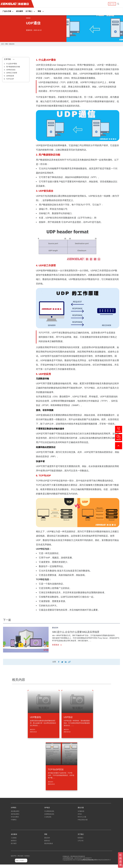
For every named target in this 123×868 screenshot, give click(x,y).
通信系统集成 (48, 847)
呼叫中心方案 (82, 819)
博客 (41, 11)
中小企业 (14, 850)
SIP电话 (47, 808)
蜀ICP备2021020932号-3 (103, 863)
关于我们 (30, 11)
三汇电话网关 (15, 824)
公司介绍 (81, 844)
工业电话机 (48, 819)
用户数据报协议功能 (13, 67)
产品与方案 (8, 11)
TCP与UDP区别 (56, 770)
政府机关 (14, 844)
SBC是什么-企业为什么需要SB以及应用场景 (80, 632)
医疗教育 (14, 847)
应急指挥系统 (82, 827)
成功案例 (20, 11)
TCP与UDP (10, 79)
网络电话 (85, 863)
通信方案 (81, 808)
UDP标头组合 (11, 70)
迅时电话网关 (15, 816)
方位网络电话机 (49, 813)
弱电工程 (47, 850)
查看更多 (57, 645)
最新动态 (47, 844)
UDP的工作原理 (11, 73)
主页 (2, 44)
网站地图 (20, 859)
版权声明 (14, 859)
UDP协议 (68, 718)
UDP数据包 (36, 718)
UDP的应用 (10, 76)
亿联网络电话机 (49, 816)
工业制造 (14, 841)
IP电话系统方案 (83, 822)
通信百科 (12, 44)
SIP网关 (14, 808)
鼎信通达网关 (15, 813)
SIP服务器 (81, 813)
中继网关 (14, 822)
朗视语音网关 (15, 827)
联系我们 (112, 4)
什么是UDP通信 (11, 64)
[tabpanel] (61, 25)
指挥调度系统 (82, 824)
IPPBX (80, 816)
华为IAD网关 (15, 819)
